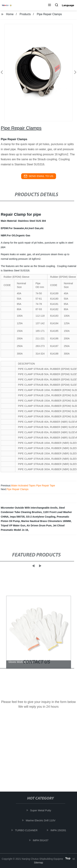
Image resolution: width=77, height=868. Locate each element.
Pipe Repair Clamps (18, 489)
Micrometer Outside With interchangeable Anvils (29, 508)
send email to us (39, 176)
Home (10, 14)
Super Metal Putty (42, 810)
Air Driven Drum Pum (39, 525)
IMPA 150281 (60, 830)
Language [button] (68, 5)
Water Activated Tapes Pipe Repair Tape (33, 486)
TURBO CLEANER (28, 830)
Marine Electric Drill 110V (42, 820)
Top (68, 857)
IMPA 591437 (42, 840)
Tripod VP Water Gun (13, 525)
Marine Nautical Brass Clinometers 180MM (46, 521)
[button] (50, 5)
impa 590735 (17, 517)
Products (25, 14)
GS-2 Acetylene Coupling (41, 517)
